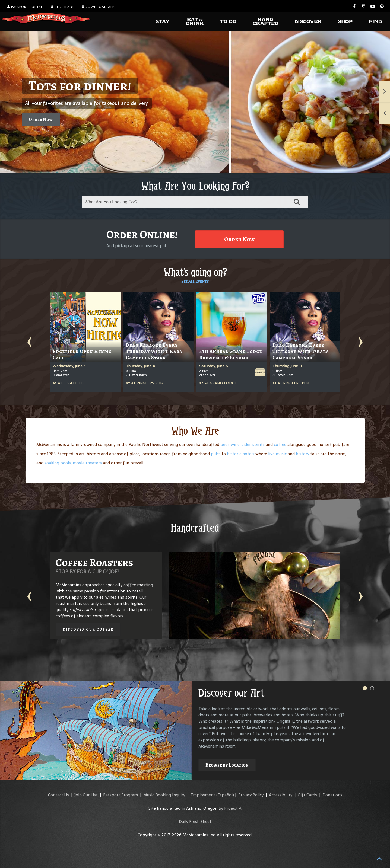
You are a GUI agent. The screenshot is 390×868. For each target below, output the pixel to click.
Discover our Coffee (88, 629)
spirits (259, 444)
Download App (98, 7)
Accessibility (281, 795)
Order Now (41, 119)
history (302, 454)
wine (235, 444)
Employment (203, 795)
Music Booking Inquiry (164, 795)
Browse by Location (227, 765)
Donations (332, 795)
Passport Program (121, 795)
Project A (233, 808)
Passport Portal (25, 7)
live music (277, 454)
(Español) (225, 795)
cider (246, 444)
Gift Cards (307, 795)
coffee (280, 444)
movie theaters (87, 463)
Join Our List (86, 795)
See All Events (195, 281)
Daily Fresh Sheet (195, 821)
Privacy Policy (251, 795)
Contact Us (58, 795)
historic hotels (241, 454)
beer (225, 444)
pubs (216, 454)
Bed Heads (63, 7)
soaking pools (58, 463)
